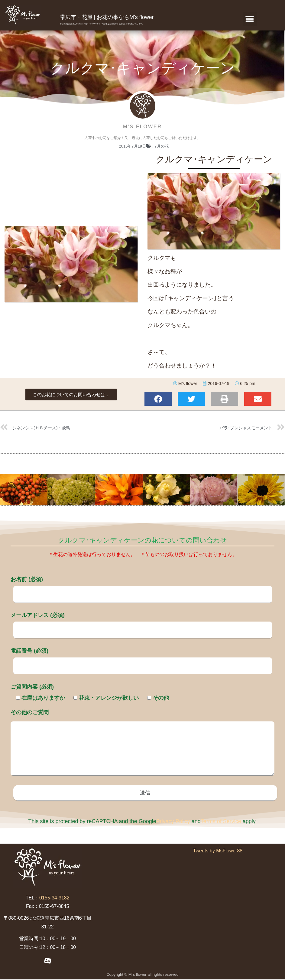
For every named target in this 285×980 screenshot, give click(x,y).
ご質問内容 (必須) (32, 687)
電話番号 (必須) (141, 658)
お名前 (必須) (141, 587)
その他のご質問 (142, 743)
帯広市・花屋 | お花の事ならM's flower (107, 17)
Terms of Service (221, 822)
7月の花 (161, 146)
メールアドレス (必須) (141, 622)
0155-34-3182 (54, 898)
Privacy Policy (173, 822)
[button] (250, 19)
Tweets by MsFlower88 (218, 851)
